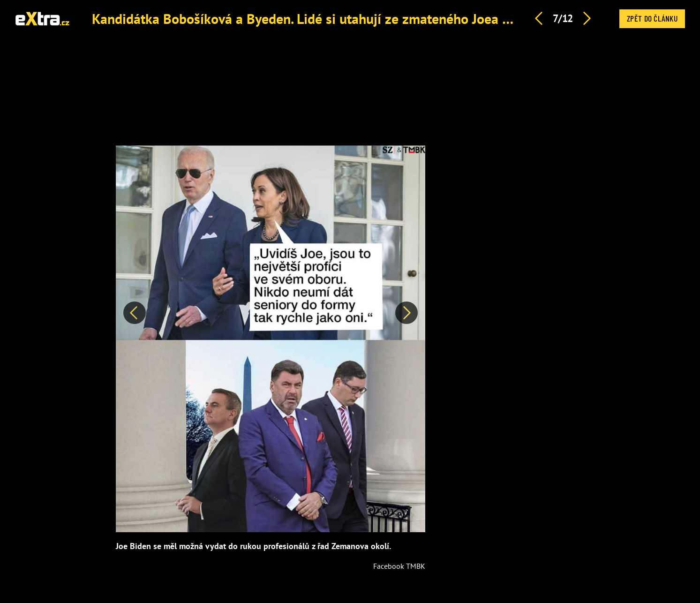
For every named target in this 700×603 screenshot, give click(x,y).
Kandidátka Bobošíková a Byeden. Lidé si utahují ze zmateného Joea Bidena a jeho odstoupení (373, 19)
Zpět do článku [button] (652, 18)
